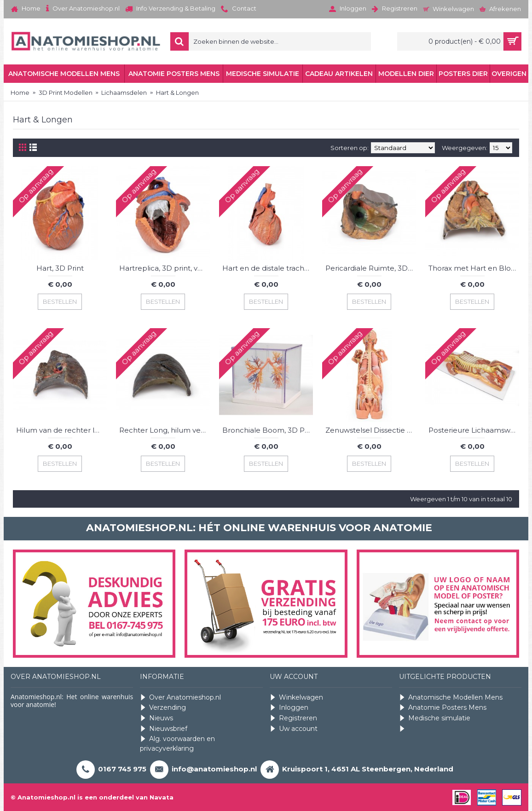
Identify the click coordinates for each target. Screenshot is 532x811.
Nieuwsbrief (164, 729)
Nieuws (156, 718)
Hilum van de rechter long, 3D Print (61, 430)
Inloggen (289, 708)
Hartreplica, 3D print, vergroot (165, 268)
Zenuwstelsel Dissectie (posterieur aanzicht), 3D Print (371, 430)
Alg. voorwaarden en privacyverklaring (177, 744)
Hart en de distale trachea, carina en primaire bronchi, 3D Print (268, 268)
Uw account (294, 729)
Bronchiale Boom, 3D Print (268, 430)
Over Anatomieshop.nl (180, 698)
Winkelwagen (296, 698)
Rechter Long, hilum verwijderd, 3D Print (165, 430)
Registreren (293, 718)
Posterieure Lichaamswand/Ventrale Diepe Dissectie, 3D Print (474, 430)
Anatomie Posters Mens (443, 708)
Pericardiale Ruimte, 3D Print (371, 268)
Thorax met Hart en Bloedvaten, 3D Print (474, 268)
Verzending (163, 708)
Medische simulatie (435, 718)
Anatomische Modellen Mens (451, 698)
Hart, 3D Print (60, 268)
